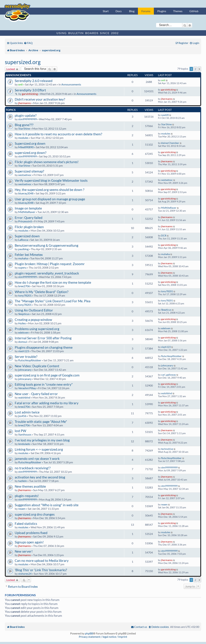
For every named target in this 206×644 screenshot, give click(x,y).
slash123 (24, 351)
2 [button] (195, 69)
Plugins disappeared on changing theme (44, 347)
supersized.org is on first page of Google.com (47, 375)
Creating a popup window (33, 320)
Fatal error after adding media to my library (47, 403)
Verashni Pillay (27, 388)
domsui (23, 342)
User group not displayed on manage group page (50, 199)
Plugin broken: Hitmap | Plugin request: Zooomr (50, 264)
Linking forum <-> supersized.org (39, 449)
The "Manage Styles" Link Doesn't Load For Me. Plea (53, 301)
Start (106, 11)
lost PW (20, 431)
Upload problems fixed (31, 533)
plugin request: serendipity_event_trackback (47, 273)
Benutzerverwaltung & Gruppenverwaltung (47, 245)
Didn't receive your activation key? (40, 99)
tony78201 (25, 295)
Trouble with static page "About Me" (41, 422)
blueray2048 (26, 193)
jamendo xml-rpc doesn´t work (37, 459)
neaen (22, 509)
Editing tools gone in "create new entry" (44, 384)
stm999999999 (27, 119)
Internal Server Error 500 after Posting (43, 338)
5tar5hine (24, 128)
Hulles (22, 323)
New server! (24, 551)
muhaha (23, 258)
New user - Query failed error (36, 394)
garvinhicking (30, 94)
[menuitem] (28, 43)
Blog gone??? (24, 125)
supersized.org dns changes (35, 514)
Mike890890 (26, 147)
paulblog (23, 249)
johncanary (25, 370)
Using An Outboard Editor (34, 310)
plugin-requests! (27, 496)
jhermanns (25, 103)
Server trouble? (26, 357)
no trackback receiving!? (33, 468)
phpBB (89, 633)
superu (22, 267)
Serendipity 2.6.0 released (34, 81)
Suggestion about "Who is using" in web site (47, 505)
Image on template (28, 208)
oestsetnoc (25, 175)
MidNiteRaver (27, 212)
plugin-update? (26, 115)
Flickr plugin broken (29, 227)
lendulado (24, 444)
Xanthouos (25, 434)
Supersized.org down (30, 143)
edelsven (23, 332)
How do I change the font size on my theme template (53, 282)
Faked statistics (26, 524)
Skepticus (24, 314)
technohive (167, 449)
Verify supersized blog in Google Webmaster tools (51, 180)
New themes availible (30, 486)
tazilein (23, 481)
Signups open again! (29, 542)
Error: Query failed (29, 218)
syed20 (165, 115)
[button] (199, 69)
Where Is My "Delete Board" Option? (42, 292)
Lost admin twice (27, 412)
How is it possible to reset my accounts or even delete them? (58, 134)
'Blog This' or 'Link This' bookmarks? (41, 570)
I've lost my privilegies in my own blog (42, 440)
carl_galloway (168, 375)
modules (23, 138)
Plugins (162, 11)
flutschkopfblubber (30, 360)
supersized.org (23, 62)
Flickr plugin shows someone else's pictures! (47, 162)
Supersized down (27, 236)
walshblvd (24, 397)
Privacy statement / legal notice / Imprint (103, 637)
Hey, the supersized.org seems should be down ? (50, 190)
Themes (178, 11)
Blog (132, 11)
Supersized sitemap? (29, 171)
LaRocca (23, 240)
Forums (146, 11)
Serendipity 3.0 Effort (30, 90)
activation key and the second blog (40, 477)
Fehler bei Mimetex (29, 255)
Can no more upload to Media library (42, 561)
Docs (119, 11)
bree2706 (24, 286)
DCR (164, 235)
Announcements (71, 84)
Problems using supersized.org (37, 329)
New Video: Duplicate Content (37, 366)
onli (20, 84)
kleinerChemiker (170, 143)
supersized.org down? (31, 153)
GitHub (194, 11)
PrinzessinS (25, 221)
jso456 (22, 416)
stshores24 (25, 574)
